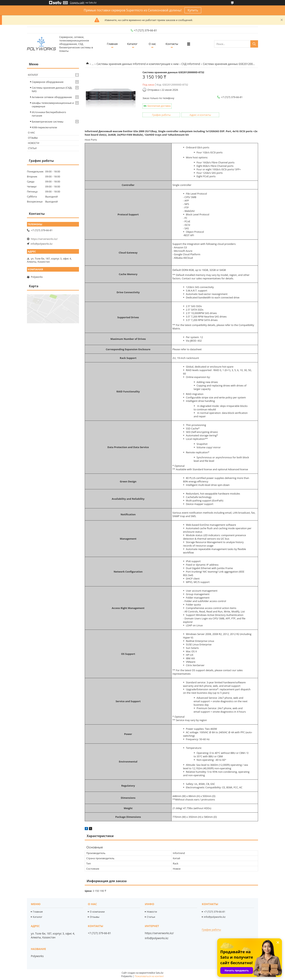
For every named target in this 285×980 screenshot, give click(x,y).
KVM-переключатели (44, 127)
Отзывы (33, 138)
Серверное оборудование (48, 82)
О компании (97, 912)
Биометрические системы (48, 122)
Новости (34, 143)
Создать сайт (77, 3)
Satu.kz (159, 973)
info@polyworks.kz (41, 244)
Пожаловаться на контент (149, 976)
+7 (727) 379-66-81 (215, 912)
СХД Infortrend (191, 64)
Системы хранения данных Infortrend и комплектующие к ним (137, 64)
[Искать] (254, 44)
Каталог (132, 44)
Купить (193, 10)
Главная (112, 44)
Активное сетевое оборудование (52, 97)
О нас (152, 44)
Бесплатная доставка (159, 106)
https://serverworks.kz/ (44, 239)
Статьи (32, 148)
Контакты (172, 44)
